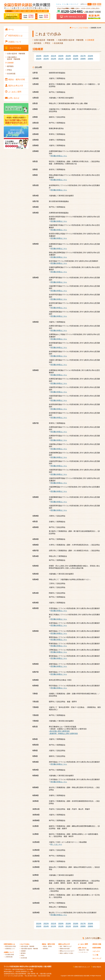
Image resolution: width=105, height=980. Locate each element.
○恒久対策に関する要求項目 (59, 731)
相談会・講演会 (47, 946)
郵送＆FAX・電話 (84, 950)
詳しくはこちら (56, 844)
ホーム (59, 4)
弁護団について (9, 952)
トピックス (96, 951)
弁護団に (15, 42)
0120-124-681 (72, 11)
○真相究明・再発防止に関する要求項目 (63, 734)
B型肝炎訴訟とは (9, 944)
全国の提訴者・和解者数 (44, 40)
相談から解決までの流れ (66, 953)
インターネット (83, 952)
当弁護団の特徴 (9, 955)
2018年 (76, 56)
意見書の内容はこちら (59, 156)
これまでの (15, 48)
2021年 (54, 56)
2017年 (83, 56)
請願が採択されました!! (82, 967)
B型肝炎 (15, 36)
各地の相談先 (97, 967)
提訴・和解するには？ (66, 946)
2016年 (90, 56)
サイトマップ (74, 4)
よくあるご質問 (83, 944)
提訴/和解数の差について (12, 18)
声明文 (48, 43)
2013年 (54, 59)
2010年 (76, 59)
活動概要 (91, 40)
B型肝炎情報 (97, 948)
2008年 (90, 59)
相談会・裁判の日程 (48, 944)
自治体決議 (58, 43)
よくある (15, 92)
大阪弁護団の (14, 58)
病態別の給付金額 (65, 949)
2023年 (39, 56)
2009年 (83, 59)
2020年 (61, 56)
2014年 (46, 59)
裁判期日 (46, 949)
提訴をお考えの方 (64, 944)
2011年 (68, 59)
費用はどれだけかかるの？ (67, 951)
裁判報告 (38, 43)
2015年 (39, 59)
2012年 (61, 59)
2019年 (68, 56)
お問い (14, 98)
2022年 (46, 56)
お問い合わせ (82, 948)
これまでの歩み (24, 944)
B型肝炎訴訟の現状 (10, 946)
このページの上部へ (93, 938)
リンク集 (66, 4)
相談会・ (17, 79)
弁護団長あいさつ (10, 949)
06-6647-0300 (93, 12)
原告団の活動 (97, 944)
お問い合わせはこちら (73, 17)
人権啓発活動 (9, 957)
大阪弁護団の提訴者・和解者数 (71, 40)
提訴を (16, 86)
